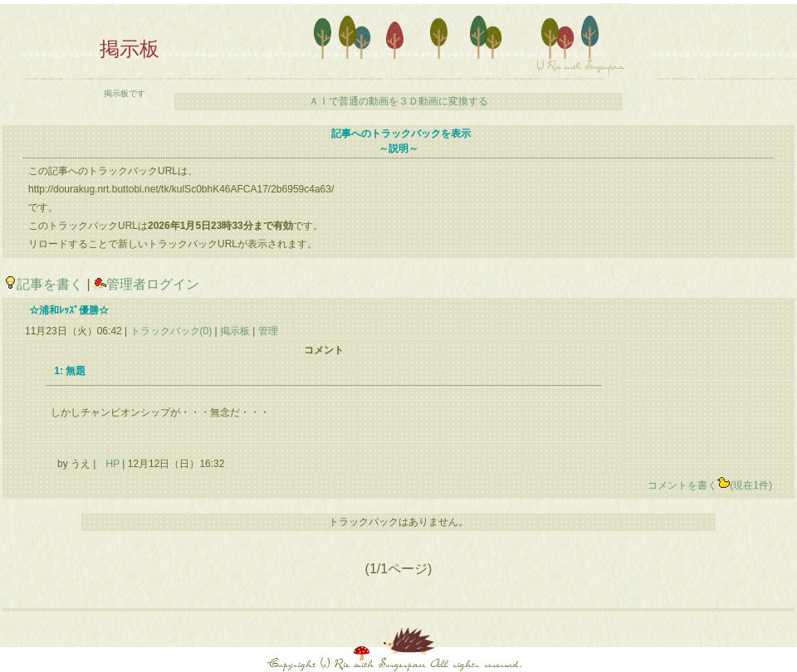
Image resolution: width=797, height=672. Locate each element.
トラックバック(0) (171, 331)
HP (112, 464)
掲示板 (235, 331)
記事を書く (44, 284)
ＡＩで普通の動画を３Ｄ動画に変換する (398, 101)
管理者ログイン (147, 284)
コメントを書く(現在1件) (710, 485)
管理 (268, 331)
